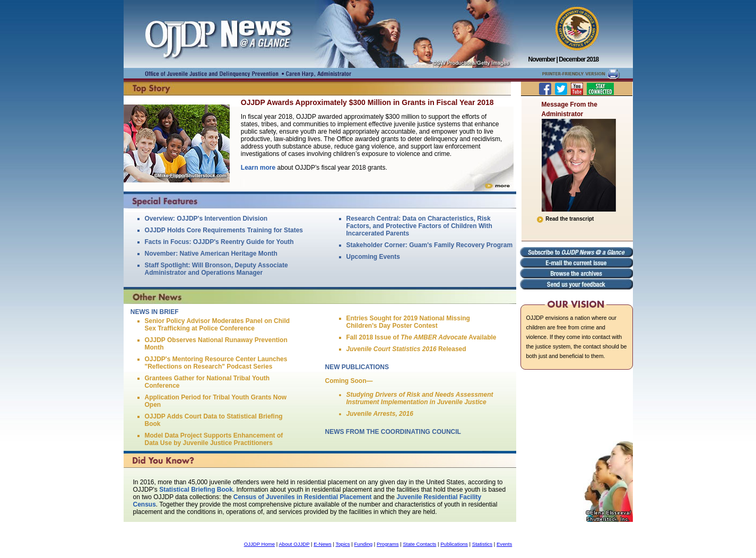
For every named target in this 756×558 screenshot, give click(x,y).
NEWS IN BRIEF (155, 312)
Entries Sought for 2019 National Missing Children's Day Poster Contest (408, 322)
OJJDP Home (259, 544)
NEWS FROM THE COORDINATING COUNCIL (393, 432)
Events (504, 544)
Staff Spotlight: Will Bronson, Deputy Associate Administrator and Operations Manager (216, 269)
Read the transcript (565, 219)
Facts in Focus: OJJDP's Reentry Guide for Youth (219, 242)
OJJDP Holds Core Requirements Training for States (224, 230)
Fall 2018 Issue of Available (422, 337)
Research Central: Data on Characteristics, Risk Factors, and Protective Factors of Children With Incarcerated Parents (419, 226)
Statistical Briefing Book (196, 490)
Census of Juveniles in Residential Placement (303, 497)
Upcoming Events (373, 257)
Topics (342, 544)
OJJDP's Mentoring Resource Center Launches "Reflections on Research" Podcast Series (216, 363)
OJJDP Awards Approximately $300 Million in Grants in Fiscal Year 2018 (367, 102)
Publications (454, 544)
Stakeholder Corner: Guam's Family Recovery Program (430, 245)
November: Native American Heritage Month (211, 254)
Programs (388, 544)
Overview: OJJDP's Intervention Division (206, 219)
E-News (323, 544)
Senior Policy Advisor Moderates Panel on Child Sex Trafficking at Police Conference (218, 325)
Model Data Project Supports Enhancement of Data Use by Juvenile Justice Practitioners (214, 439)
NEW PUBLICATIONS (357, 367)
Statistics (482, 544)
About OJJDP (294, 544)
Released (406, 349)
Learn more (258, 168)
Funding (364, 544)
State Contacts (419, 544)
